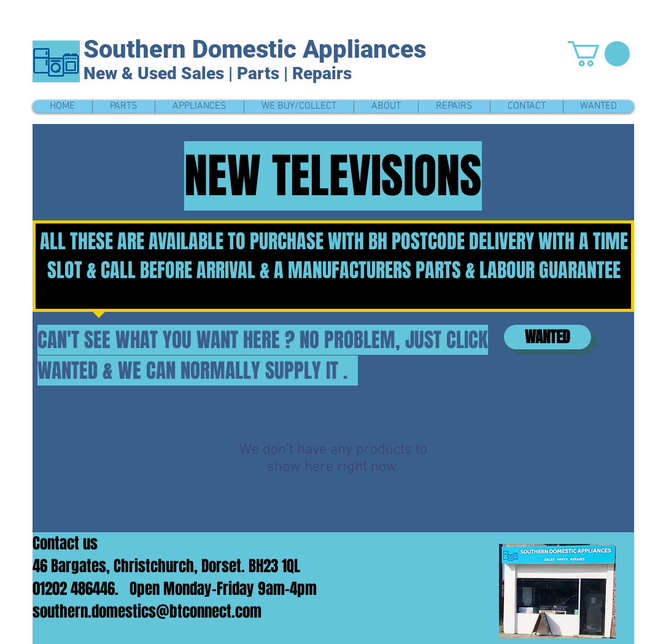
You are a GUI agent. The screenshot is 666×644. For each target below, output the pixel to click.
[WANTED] (548, 337)
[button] (599, 54)
